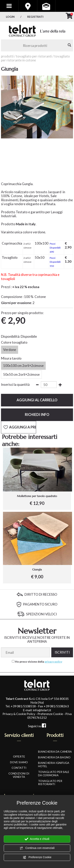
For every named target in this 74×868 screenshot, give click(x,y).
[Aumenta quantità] (60, 385)
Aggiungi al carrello (37, 400)
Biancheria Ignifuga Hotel (54, 764)
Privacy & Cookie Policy (19, 714)
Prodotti (7, 56)
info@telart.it (42, 710)
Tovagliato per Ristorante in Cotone (35, 58)
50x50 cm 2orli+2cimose (21, 375)
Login (10, 17)
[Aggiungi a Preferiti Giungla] (19, 427)
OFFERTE (19, 756)
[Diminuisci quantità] (37, 385)
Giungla (37, 569)
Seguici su (37, 726)
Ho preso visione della (39, 662)
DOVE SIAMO (19, 762)
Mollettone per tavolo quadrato (37, 496)
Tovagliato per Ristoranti (34, 56)
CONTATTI (19, 768)
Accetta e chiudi (37, 839)
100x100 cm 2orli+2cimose (23, 366)
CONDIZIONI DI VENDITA (19, 775)
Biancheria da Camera (55, 752)
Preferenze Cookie (37, 857)
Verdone (10, 350)
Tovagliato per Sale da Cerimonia (54, 773)
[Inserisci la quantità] (49, 385)
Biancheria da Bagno (54, 757)
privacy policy (53, 662)
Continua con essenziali (37, 848)
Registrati (35, 17)
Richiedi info (37, 415)
